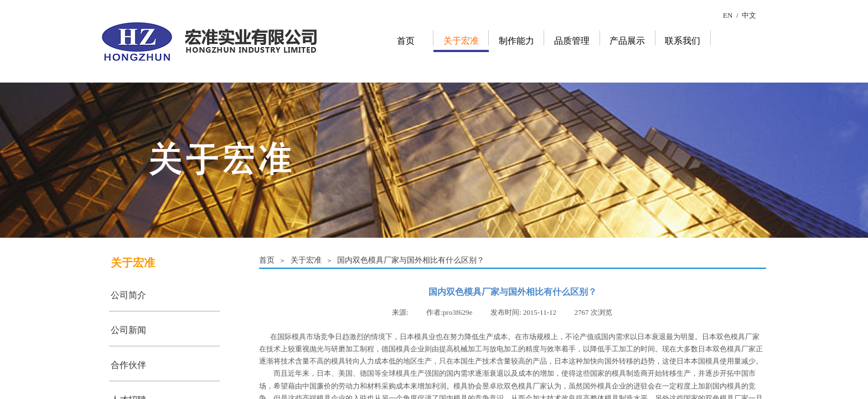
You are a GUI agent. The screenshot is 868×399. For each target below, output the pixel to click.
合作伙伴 (128, 365)
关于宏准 (461, 41)
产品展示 (627, 41)
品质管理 (572, 41)
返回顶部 (846, 332)
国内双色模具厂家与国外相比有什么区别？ (411, 260)
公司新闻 (128, 330)
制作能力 (516, 41)
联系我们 (683, 41)
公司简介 (128, 295)
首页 (406, 41)
